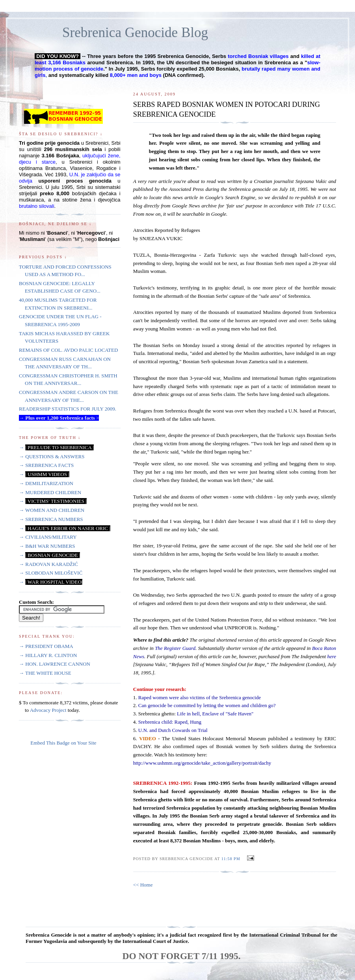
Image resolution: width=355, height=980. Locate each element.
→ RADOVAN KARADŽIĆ (48, 564)
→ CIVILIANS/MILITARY (48, 537)
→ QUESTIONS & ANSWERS (52, 456)
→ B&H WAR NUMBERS (47, 546)
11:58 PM (231, 859)
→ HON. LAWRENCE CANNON (55, 664)
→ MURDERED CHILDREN (50, 492)
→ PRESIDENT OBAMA (46, 646)
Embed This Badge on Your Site (63, 743)
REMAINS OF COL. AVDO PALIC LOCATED (68, 350)
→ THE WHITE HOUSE (45, 673)
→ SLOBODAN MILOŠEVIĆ (51, 573)
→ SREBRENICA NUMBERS (51, 519)
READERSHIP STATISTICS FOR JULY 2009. (68, 409)
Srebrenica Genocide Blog (135, 33)
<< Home (143, 885)
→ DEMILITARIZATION (46, 483)
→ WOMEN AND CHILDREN (52, 510)
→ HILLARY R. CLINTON (48, 655)
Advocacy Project (48, 710)
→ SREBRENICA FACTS (46, 465)
